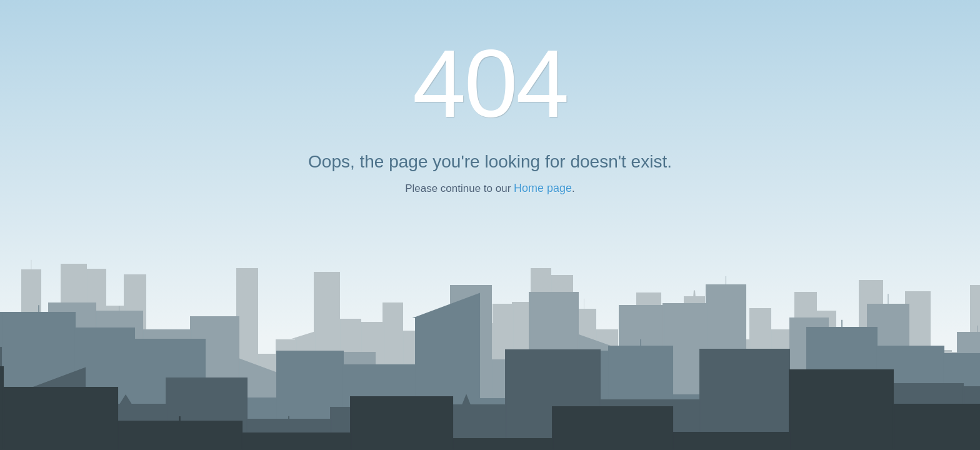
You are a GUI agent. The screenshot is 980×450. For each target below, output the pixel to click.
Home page (543, 188)
